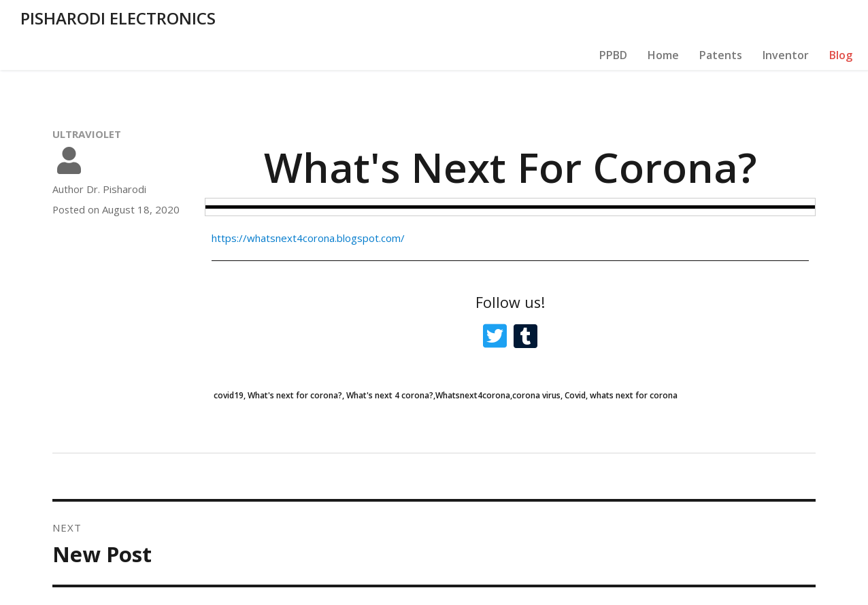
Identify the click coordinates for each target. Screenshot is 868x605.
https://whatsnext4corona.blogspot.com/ (308, 205)
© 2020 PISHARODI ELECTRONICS (133, 588)
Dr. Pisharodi (116, 156)
